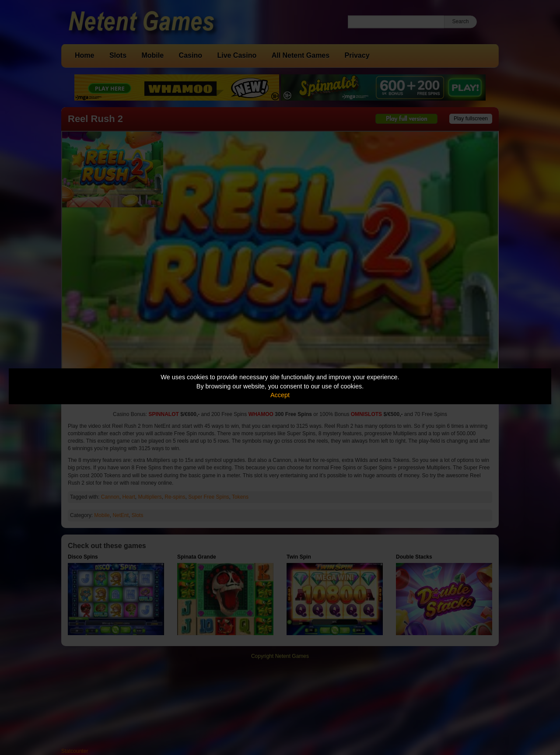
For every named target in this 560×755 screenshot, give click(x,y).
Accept (280, 395)
